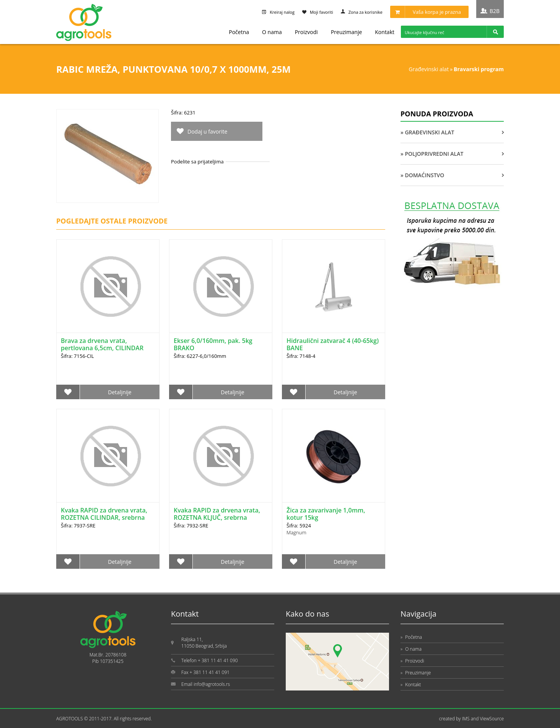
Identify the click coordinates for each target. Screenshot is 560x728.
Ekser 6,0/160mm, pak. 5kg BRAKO (213, 344)
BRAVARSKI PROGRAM (479, 69)
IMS (466, 719)
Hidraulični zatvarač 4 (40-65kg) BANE (333, 344)
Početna (239, 32)
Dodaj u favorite (207, 131)
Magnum (296, 532)
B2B (495, 11)
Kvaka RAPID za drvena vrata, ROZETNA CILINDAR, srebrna (104, 514)
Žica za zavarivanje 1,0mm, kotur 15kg (326, 514)
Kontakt (385, 32)
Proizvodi (306, 32)
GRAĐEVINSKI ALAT (429, 69)
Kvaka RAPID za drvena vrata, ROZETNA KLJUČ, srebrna (217, 514)
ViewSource (492, 719)
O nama (272, 32)
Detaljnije (120, 392)
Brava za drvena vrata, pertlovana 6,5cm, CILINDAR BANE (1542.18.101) (102, 348)
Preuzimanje (346, 32)
